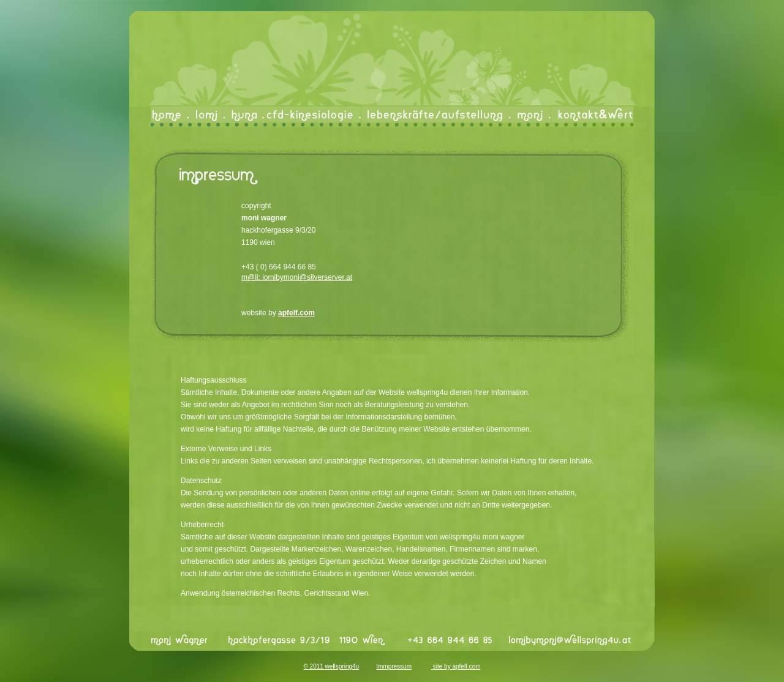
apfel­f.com (296, 313)
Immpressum (394, 666)
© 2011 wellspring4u (331, 666)
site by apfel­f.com (456, 666)
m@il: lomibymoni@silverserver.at (297, 277)
